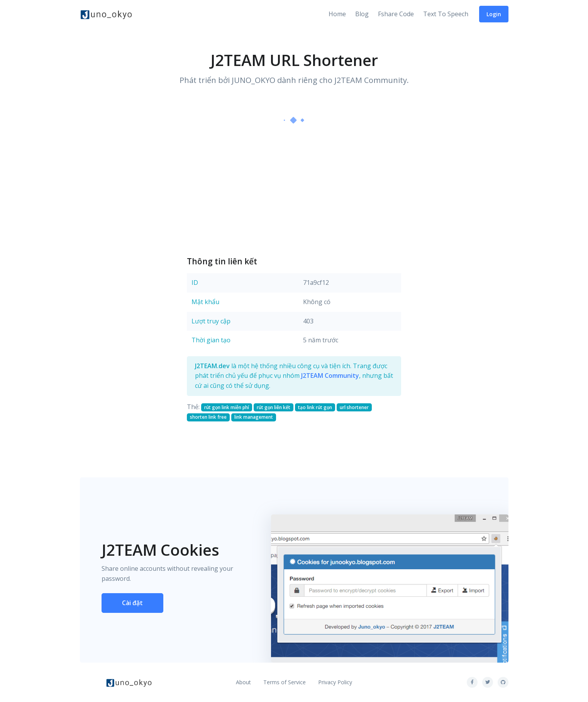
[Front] (106, 14)
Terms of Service (285, 682)
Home (337, 14)
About (243, 682)
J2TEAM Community (330, 376)
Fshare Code (396, 14)
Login (494, 14)
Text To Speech (446, 14)
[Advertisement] (294, 189)
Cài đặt (132, 603)
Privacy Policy (335, 682)
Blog (362, 14)
